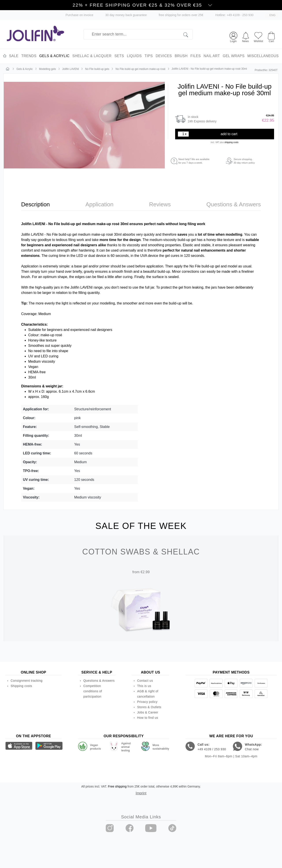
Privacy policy (147, 702)
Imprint (141, 793)
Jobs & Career (148, 712)
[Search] (188, 34)
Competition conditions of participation (93, 691)
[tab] (35, 204)
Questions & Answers (99, 681)
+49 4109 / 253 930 (212, 749)
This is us (144, 686)
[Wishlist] (258, 37)
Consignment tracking (27, 681)
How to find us (147, 718)
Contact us (145, 681)
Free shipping (117, 786)
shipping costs (231, 142)
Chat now (252, 749)
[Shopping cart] (271, 35)
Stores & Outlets (149, 707)
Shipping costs (21, 686)
